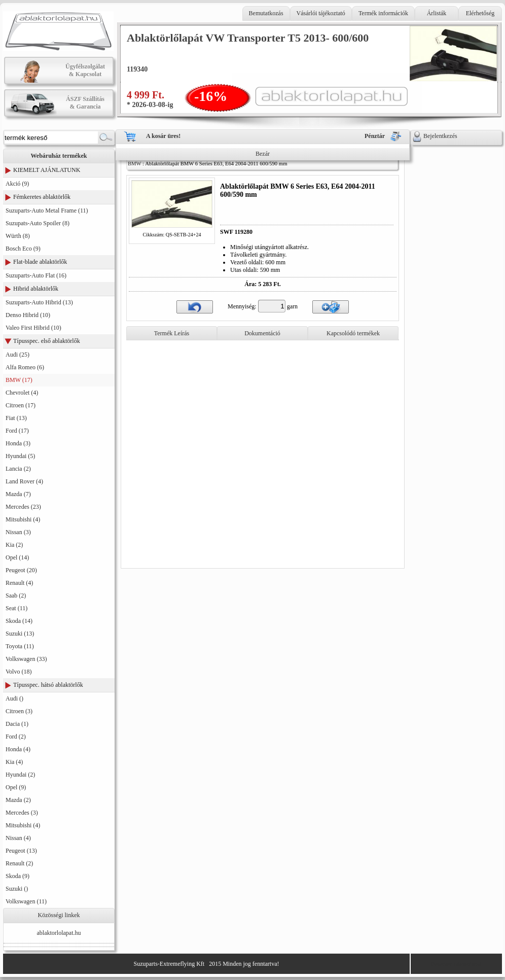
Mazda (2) (18, 800)
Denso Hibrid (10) (28, 315)
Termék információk (383, 13)
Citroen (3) (19, 711)
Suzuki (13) (20, 634)
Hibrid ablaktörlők (36, 289)
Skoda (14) (19, 621)
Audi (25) (17, 355)
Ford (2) (16, 737)
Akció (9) (17, 184)
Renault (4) (19, 583)
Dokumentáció (262, 333)
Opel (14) (17, 557)
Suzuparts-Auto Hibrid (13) (39, 302)
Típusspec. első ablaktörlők (47, 341)
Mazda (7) (18, 494)
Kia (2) (14, 545)
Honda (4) (18, 749)
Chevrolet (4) (22, 393)
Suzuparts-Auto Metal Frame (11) (47, 211)
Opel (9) (16, 787)
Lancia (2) (18, 469)
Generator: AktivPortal (456, 964)
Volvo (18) (19, 672)
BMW (134, 164)
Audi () (14, 698)
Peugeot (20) (21, 570)
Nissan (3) (18, 532)
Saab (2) (16, 596)
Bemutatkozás (266, 13)
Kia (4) (14, 762)
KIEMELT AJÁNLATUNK (47, 170)
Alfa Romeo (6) (25, 367)
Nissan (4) (18, 838)
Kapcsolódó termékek (353, 333)
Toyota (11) (20, 646)
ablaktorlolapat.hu (59, 933)
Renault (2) (19, 863)
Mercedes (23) (23, 507)
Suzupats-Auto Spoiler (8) (38, 223)
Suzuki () (17, 889)
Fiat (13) (16, 418)
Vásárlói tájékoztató (321, 13)
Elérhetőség (480, 13)
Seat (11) (16, 608)
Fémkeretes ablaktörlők (42, 197)
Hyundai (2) (20, 775)
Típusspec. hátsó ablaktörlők (48, 685)
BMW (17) (19, 380)
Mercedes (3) (22, 813)
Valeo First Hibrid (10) (33, 328)
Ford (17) (17, 431)
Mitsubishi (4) (23, 519)
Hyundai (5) (20, 456)
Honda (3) (18, 443)
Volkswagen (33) (26, 659)
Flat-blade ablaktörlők (40, 262)
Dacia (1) (17, 724)
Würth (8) (18, 236)
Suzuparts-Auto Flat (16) (36, 275)
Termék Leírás (172, 333)
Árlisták (437, 13)
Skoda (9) (17, 876)
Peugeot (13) (21, 851)
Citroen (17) (21, 405)
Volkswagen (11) (26, 901)
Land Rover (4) (24, 481)
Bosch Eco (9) (23, 249)
